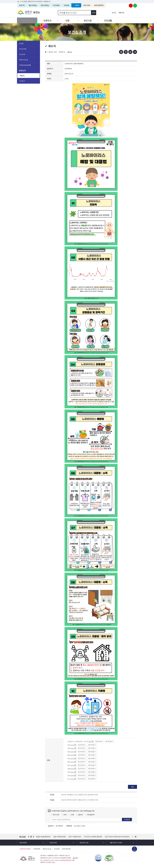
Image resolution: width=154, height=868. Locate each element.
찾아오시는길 (23, 60)
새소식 (22, 76)
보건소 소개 (27, 20)
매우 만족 (56, 815)
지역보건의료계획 (25, 65)
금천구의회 (87, 5)
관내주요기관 (84, 843)
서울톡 (76, 858)
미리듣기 (109, 741)
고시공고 (22, 81)
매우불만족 (91, 815)
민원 (67, 20)
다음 (33, 837)
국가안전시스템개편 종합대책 (93, 837)
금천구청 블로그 (135, 6)
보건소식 (22, 70)
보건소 (77, 5)
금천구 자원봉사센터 (75, 837)
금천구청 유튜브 (131, 6)
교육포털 (66, 5)
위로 (134, 850)
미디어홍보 (56, 5)
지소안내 (22, 54)
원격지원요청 (66, 849)
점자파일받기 (126, 52)
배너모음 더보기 (136, 837)
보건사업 (87, 20)
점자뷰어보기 (121, 52)
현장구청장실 (45, 5)
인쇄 (130, 52)
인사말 (21, 43)
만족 (65, 815)
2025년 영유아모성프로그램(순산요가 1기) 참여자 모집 (80, 800)
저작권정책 (37, 849)
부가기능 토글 (135, 52)
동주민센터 (23, 843)
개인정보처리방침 (25, 849)
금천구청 (22, 5)
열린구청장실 (33, 5)
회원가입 (121, 13)
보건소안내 (23, 49)
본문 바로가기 (77, 0)
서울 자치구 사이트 (116, 843)
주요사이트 (53, 843)
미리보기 (99, 741)
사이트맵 (57, 849)
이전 (29, 837)
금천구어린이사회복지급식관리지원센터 (117, 837)
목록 (132, 787)
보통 (72, 815)
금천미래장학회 (99, 5)
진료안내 (47, 20)
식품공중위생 (127, 20)
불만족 (81, 815)
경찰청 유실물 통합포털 (43, 837)
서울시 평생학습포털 (59, 837)
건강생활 (107, 20)
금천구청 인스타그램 (126, 6)
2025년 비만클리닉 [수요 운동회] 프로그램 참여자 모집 (79, 795)
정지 (31, 837)
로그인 (114, 13)
